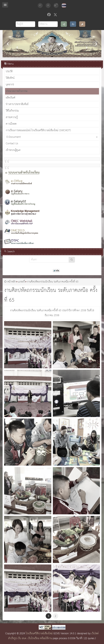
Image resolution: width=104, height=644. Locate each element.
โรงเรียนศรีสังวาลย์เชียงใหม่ (39, 634)
